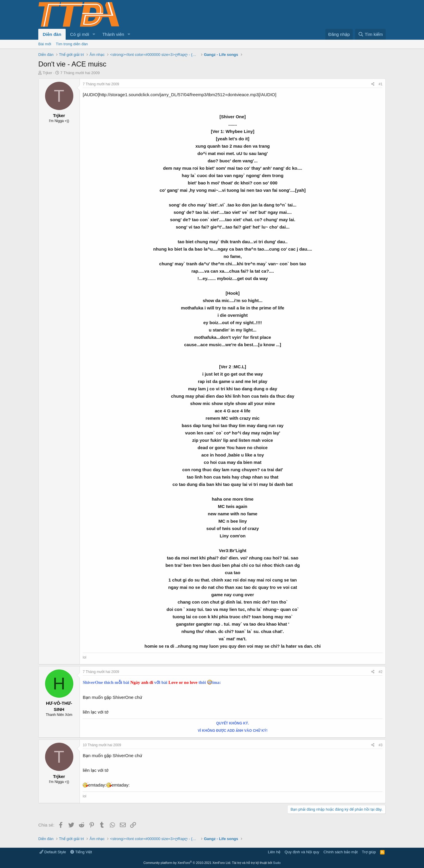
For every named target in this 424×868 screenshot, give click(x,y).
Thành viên (113, 34)
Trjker (48, 73)
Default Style (53, 852)
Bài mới (45, 44)
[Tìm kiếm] (370, 34)
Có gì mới (79, 34)
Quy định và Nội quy (302, 852)
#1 (381, 84)
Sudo (277, 863)
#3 (381, 745)
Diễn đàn (52, 34)
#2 (381, 672)
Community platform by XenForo (187, 863)
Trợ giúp (369, 852)
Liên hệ (274, 852)
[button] (94, 34)
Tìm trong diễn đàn (72, 44)
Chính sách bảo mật (341, 852)
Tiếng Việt (81, 852)
